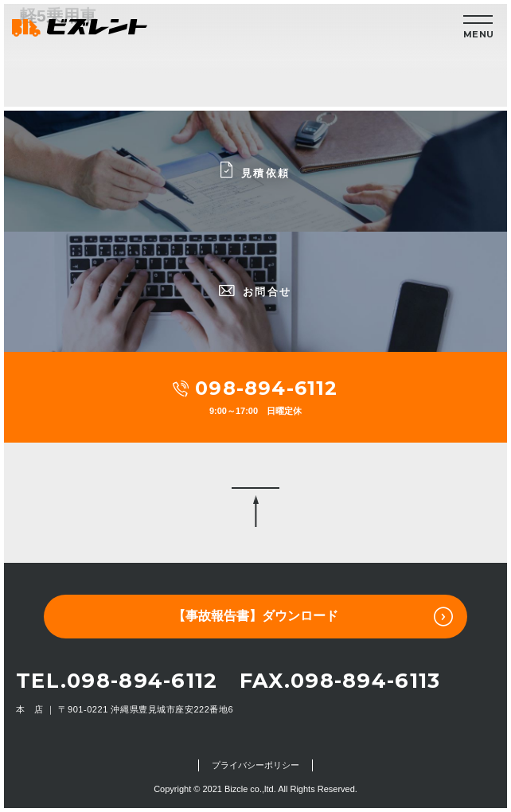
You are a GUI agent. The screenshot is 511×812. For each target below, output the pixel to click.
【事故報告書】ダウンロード (313, 617)
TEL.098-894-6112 (117, 680)
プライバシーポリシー (255, 765)
